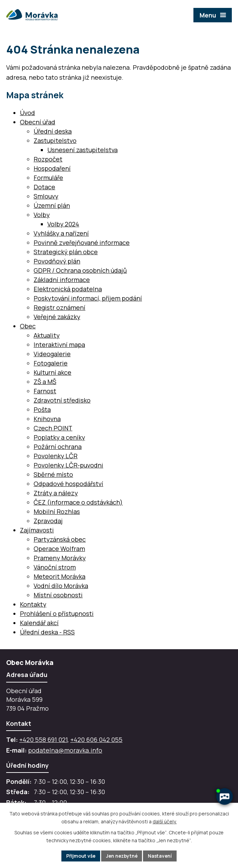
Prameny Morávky (60, 558)
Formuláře (48, 178)
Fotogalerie (51, 363)
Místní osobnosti (58, 595)
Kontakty (33, 604)
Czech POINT (53, 428)
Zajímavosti (37, 530)
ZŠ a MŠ (45, 382)
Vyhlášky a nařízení (61, 233)
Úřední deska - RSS (47, 632)
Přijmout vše (79, 856)
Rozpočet (48, 159)
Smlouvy (46, 196)
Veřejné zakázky (57, 317)
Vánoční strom (55, 567)
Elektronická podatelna (68, 289)
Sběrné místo (53, 474)
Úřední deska (53, 131)
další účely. (165, 821)
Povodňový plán (57, 261)
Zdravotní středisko (62, 400)
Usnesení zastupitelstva (82, 150)
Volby (42, 215)
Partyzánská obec (60, 539)
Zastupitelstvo (55, 140)
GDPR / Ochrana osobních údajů (80, 270)
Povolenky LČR (56, 456)
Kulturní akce (52, 372)
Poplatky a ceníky (59, 437)
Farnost (45, 391)
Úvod (27, 113)
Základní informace (62, 280)
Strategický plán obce (66, 252)
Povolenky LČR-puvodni (68, 465)
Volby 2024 (63, 224)
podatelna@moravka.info (65, 750)
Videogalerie (52, 354)
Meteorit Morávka (59, 576)
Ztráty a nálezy (56, 493)
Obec (28, 326)
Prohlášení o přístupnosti (57, 613)
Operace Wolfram (59, 549)
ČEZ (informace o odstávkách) (78, 502)
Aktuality (47, 335)
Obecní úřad (38, 122)
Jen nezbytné (122, 856)
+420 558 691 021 (43, 740)
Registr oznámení (59, 307)
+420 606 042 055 (96, 740)
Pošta (42, 409)
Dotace (44, 187)
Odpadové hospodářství (68, 484)
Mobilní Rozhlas (57, 511)
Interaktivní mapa (59, 345)
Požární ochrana (58, 447)
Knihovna (47, 419)
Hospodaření (52, 168)
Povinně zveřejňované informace (82, 243)
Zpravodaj (48, 521)
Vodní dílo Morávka (61, 586)
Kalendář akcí (39, 623)
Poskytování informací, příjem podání (88, 298)
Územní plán (52, 205)
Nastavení (162, 856)
